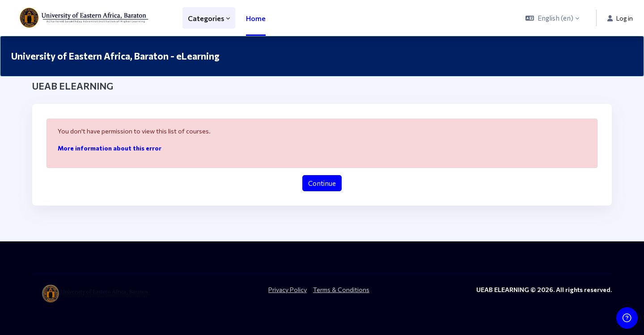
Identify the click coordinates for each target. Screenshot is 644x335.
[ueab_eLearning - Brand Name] (86, 18)
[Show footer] (627, 318)
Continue (322, 183)
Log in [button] (620, 18)
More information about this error (110, 148)
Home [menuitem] (256, 18)
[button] (552, 18)
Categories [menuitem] (206, 18)
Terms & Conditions (341, 290)
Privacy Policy (288, 290)
